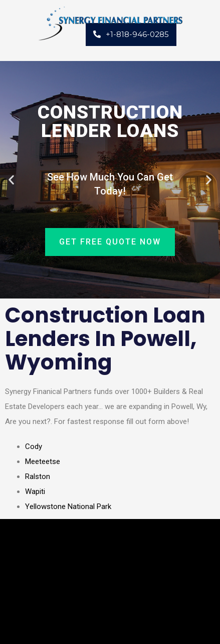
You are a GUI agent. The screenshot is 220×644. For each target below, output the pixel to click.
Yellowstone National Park (68, 506)
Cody (34, 446)
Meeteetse (43, 461)
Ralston (38, 476)
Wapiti (35, 491)
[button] (11, 180)
